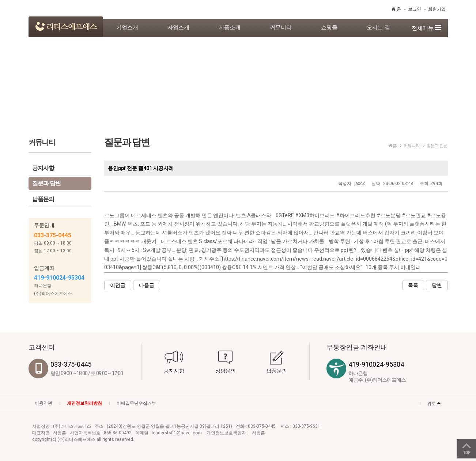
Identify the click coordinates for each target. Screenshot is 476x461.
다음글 (147, 285)
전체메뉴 (426, 28)
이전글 (118, 285)
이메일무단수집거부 (136, 403)
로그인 (415, 9)
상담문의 (226, 371)
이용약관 (44, 403)
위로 (434, 403)
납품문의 (43, 199)
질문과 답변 (46, 183)
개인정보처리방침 (84, 403)
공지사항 (43, 168)
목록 (413, 285)
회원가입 (437, 9)
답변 (437, 285)
